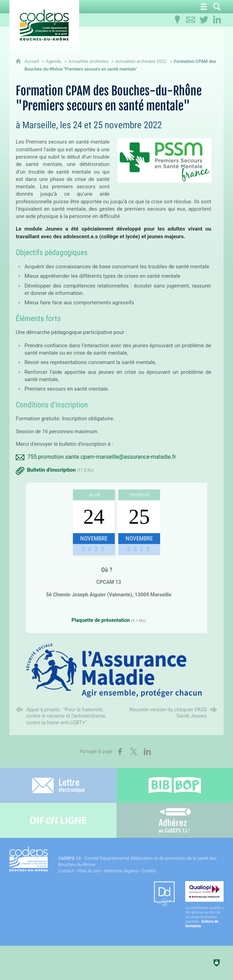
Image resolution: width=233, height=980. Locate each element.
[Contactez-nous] (190, 20)
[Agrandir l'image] (116, 670)
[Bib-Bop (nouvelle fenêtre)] (175, 785)
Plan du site (89, 871)
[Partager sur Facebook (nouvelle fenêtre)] (120, 752)
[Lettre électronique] (58, 785)
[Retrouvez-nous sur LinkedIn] (217, 20)
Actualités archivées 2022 (141, 61)
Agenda (54, 61)
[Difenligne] (58, 820)
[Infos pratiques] (177, 20)
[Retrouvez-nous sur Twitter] (204, 20)
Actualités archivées (88, 61)
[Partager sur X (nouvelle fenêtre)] (134, 752)
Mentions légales (121, 871)
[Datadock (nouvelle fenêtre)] (164, 894)
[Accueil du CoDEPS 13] (44, 25)
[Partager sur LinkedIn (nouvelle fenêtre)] (147, 752)
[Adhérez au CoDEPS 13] (175, 820)
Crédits (149, 871)
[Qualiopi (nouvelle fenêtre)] (204, 905)
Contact (66, 871)
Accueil (32, 61)
